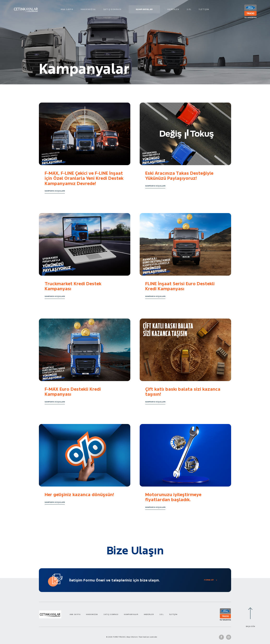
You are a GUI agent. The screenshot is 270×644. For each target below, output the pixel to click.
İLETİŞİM (204, 9)
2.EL (189, 9)
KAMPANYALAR (144, 9)
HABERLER (173, 9)
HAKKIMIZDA (88, 9)
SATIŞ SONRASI (112, 9)
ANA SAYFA (67, 9)
